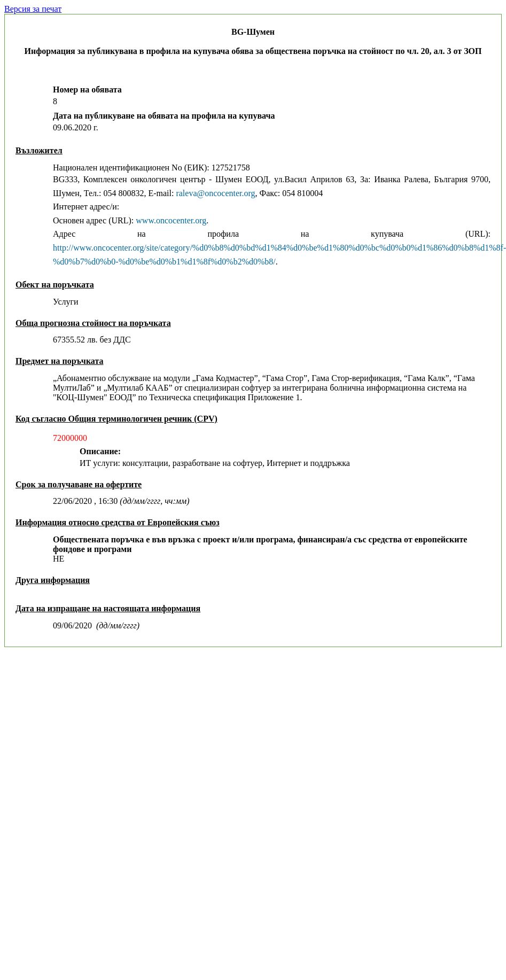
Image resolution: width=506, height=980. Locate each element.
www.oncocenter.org (171, 220)
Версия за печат (33, 9)
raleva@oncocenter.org (215, 193)
